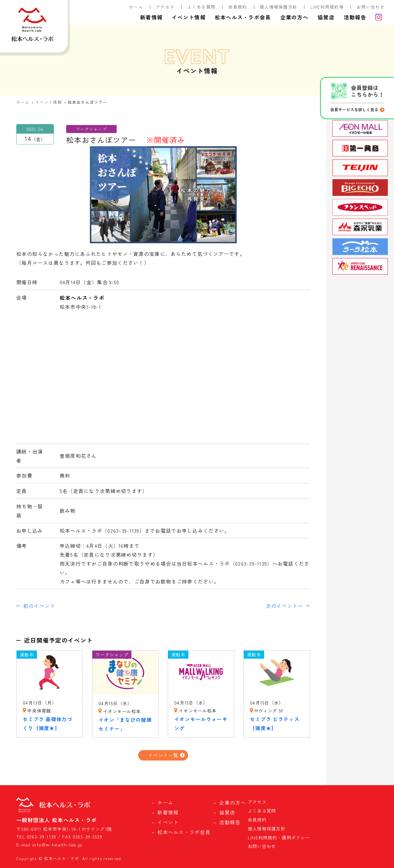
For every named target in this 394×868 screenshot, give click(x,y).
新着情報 (151, 17)
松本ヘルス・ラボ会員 (243, 17)
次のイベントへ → (288, 606)
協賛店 (326, 17)
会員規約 (238, 7)
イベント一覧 (163, 755)
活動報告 (355, 17)
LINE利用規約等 (327, 7)
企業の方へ (294, 17)
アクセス (165, 7)
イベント (168, 822)
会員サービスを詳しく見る (354, 109)
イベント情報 (189, 17)
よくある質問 (202, 7)
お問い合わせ (371, 7)
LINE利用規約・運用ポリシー (279, 837)
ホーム (136, 7)
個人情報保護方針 (279, 7)
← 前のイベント (36, 606)
